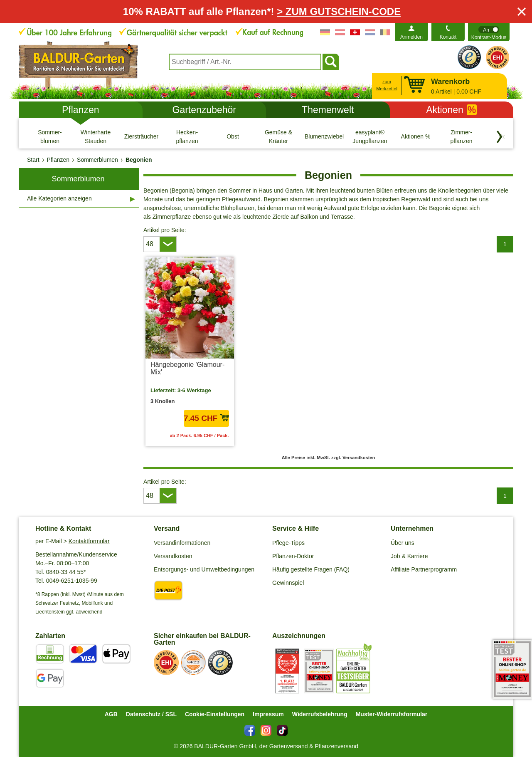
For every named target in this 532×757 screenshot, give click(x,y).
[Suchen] (331, 62)
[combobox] (245, 62)
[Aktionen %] (416, 136)
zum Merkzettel (387, 85)
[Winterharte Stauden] (96, 136)
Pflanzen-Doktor (293, 556)
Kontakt (448, 37)
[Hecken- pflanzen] (187, 136)
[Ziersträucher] (141, 136)
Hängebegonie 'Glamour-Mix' (187, 368)
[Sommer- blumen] (50, 136)
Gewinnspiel (288, 583)
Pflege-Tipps (288, 543)
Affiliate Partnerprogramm (424, 569)
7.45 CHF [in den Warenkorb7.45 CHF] (206, 418)
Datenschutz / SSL (151, 714)
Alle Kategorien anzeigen (59, 198)
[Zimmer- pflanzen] (461, 136)
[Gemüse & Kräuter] (278, 136)
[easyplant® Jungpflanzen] (370, 136)
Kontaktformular (89, 541)
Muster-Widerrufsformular (392, 714)
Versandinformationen (182, 543)
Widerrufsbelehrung (320, 714)
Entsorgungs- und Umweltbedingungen (204, 569)
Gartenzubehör (204, 110)
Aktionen (451, 110)
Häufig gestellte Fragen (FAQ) (311, 569)
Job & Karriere (409, 556)
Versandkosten (173, 556)
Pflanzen (81, 110)
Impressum (268, 714)
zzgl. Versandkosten (353, 458)
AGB (111, 714)
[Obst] (233, 136)
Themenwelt (328, 110)
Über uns (403, 543)
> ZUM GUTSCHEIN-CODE (339, 11)
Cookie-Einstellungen (215, 714)
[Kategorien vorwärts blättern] (500, 137)
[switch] (489, 32)
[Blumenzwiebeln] (324, 136)
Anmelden (411, 37)
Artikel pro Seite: (165, 230)
